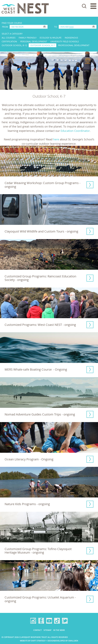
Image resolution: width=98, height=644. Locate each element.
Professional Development (74, 45)
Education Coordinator (75, 131)
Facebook (41, 621)
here (56, 139)
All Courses (9, 38)
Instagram (33, 621)
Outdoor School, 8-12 (14, 45)
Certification (9, 41)
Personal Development (34, 41)
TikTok (57, 621)
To (56, 27)
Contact (37, 630)
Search (84, 6)
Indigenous (71, 38)
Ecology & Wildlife (51, 38)
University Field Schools (65, 41)
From (5, 27)
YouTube (49, 621)
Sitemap (47, 630)
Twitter (65, 621)
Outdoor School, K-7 (43, 45)
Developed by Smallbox (66, 641)
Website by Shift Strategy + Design (37, 641)
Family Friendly (28, 38)
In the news (59, 630)
